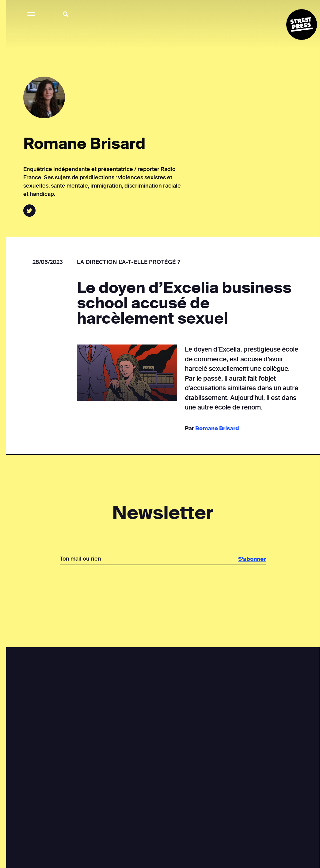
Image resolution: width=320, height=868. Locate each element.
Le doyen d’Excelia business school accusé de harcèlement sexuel (184, 303)
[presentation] (162, 586)
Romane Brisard (217, 428)
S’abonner (252, 559)
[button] (31, 14)
